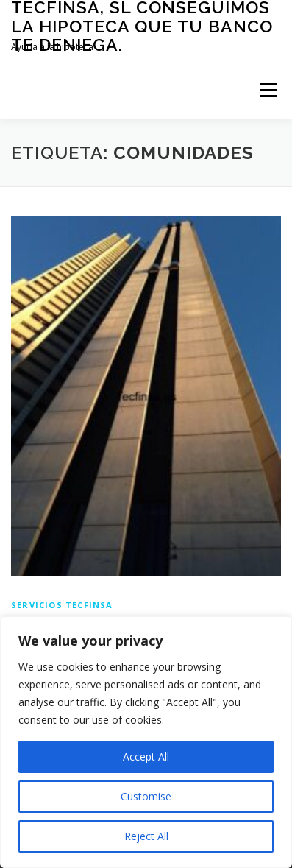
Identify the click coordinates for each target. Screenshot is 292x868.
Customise (146, 796)
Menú (267, 91)
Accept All (146, 756)
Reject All (146, 836)
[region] (146, 742)
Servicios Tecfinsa (62, 605)
